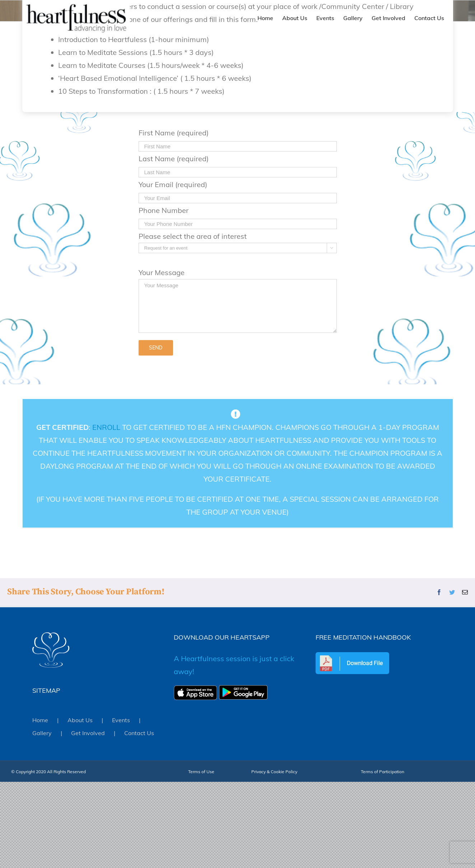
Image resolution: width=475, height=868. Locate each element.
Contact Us (139, 733)
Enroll (106, 427)
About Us (80, 720)
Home (40, 720)
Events (121, 720)
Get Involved (88, 733)
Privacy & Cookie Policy (274, 772)
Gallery (42, 733)
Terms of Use (201, 772)
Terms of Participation (383, 772)
